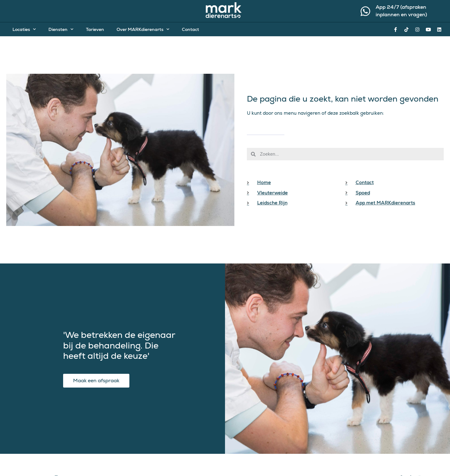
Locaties (24, 29)
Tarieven (95, 29)
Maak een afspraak (96, 380)
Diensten (61, 29)
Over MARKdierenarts (143, 29)
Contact (190, 29)
